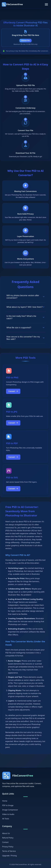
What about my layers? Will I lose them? (25, 307)
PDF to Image (8, 805)
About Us (6, 833)
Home (5, 801)
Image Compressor (10, 810)
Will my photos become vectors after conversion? (25, 297)
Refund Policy (8, 838)
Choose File (25, 41)
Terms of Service (9, 851)
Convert (13, 391)
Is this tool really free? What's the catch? (25, 317)
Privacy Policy (8, 847)
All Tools (6, 819)
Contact (5, 842)
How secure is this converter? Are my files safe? (25, 338)
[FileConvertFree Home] (12, 4)
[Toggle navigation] (46, 4)
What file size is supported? (25, 328)
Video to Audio (8, 814)
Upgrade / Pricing (9, 856)
